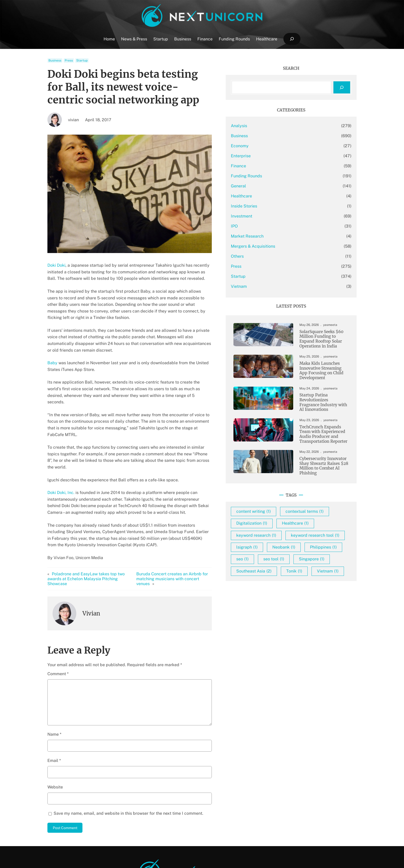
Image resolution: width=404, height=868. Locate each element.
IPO (267, 226)
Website (55, 743)
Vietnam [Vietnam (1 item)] (280, 633)
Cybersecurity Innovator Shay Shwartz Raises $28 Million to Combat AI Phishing (322, 480)
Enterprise (273, 156)
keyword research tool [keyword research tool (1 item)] (293, 574)
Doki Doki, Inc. (61, 460)
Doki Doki (56, 265)
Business (55, 60)
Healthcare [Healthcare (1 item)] (328, 550)
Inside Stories (276, 206)
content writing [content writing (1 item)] (286, 526)
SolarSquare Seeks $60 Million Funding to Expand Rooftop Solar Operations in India (320, 340)
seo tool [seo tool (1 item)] (279, 609)
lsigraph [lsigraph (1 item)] (279, 585)
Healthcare (274, 196)
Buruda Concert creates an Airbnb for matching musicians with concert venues (199, 537)
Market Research (280, 236)
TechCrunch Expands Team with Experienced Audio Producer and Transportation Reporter (321, 443)
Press (69, 60)
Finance (271, 166)
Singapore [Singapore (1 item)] (317, 609)
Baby (52, 350)
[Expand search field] (292, 39)
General (271, 186)
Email (54, 716)
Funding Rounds (279, 176)
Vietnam (271, 286)
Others (270, 256)
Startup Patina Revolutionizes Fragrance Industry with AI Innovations (322, 407)
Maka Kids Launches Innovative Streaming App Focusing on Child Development (320, 374)
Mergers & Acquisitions (285, 246)
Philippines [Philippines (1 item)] (282, 598)
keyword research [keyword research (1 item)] (289, 562)
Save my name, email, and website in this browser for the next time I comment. (128, 769)
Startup (82, 60)
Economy (272, 146)
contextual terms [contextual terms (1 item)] (288, 538)
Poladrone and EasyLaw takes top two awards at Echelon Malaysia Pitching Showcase (96, 537)
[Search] (342, 87)
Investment (274, 216)
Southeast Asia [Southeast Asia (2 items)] (286, 621)
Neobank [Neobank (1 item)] (316, 585)
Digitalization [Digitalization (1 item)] (284, 550)
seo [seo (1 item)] (316, 598)
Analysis (271, 126)
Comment (58, 629)
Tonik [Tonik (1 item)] (327, 621)
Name (54, 690)
